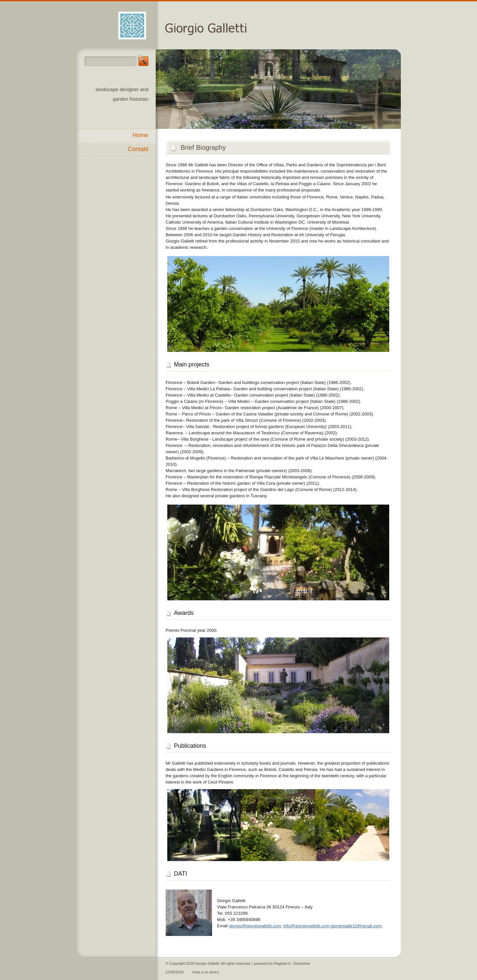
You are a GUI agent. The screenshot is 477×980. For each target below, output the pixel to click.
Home (140, 135)
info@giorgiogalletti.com (306, 926)
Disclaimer (302, 963)
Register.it (282, 963)
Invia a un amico (206, 972)
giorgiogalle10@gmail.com (356, 926)
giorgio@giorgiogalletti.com (255, 926)
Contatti (138, 149)
